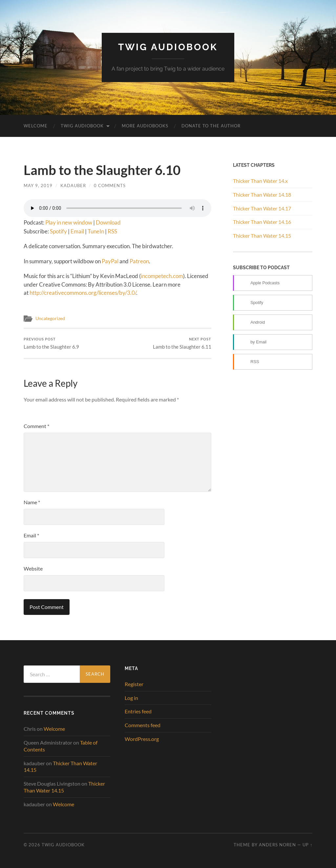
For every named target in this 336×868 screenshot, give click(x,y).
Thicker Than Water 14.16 (262, 222)
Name (32, 502)
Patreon (139, 261)
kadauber (73, 185)
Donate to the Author (211, 126)
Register (134, 684)
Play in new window (69, 222)
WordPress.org (142, 739)
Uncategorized (50, 318)
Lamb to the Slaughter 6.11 (182, 343)
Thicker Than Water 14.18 (262, 195)
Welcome (36, 126)
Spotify (58, 231)
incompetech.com (162, 276)
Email (77, 231)
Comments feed (143, 725)
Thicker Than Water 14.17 (262, 208)
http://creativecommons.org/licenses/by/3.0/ (83, 293)
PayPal (110, 261)
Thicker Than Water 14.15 (262, 236)
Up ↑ (307, 845)
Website (33, 568)
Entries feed (138, 711)
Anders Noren (277, 845)
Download (108, 222)
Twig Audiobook (168, 47)
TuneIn (96, 231)
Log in (131, 698)
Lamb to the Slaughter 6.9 (51, 343)
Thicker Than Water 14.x (260, 181)
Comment (36, 426)
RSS (112, 231)
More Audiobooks (145, 126)
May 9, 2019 (38, 185)
